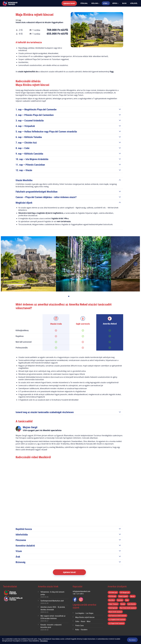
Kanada (123, 604)
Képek (115, 3)
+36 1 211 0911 (78, 594)
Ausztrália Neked (13, 599)
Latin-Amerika (132, 604)
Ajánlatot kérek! (69, 3)
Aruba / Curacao (113, 604)
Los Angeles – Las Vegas (84, 613)
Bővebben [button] (44, 641)
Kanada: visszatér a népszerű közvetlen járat (51, 626)
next (135, 264)
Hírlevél (134, 3)
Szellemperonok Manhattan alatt (52, 601)
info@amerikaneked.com (81, 591)
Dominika (120, 600)
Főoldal (84, 3)
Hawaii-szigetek (123, 596)
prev (5, 264)
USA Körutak (112, 596)
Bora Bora (112, 600)
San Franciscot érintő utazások (117, 616)
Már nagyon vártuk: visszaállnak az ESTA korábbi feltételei (53, 617)
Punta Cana (79, 625)
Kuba (127, 600)
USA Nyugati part (125, 592)
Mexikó (133, 596)
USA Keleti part (113, 592)
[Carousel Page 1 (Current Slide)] (69, 296)
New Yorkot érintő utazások (128, 608)
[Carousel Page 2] (72, 296)
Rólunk (95, 3)
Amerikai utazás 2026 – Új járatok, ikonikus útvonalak (53, 608)
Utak (105, 3)
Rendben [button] (132, 640)
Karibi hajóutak (113, 608)
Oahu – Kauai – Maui (83, 621)
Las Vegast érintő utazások (116, 623)
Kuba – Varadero (81, 630)
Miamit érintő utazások (115, 612)
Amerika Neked (14, 3)
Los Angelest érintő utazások (117, 619)
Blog (124, 3)
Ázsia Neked (10, 593)
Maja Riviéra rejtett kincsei (85, 617)
